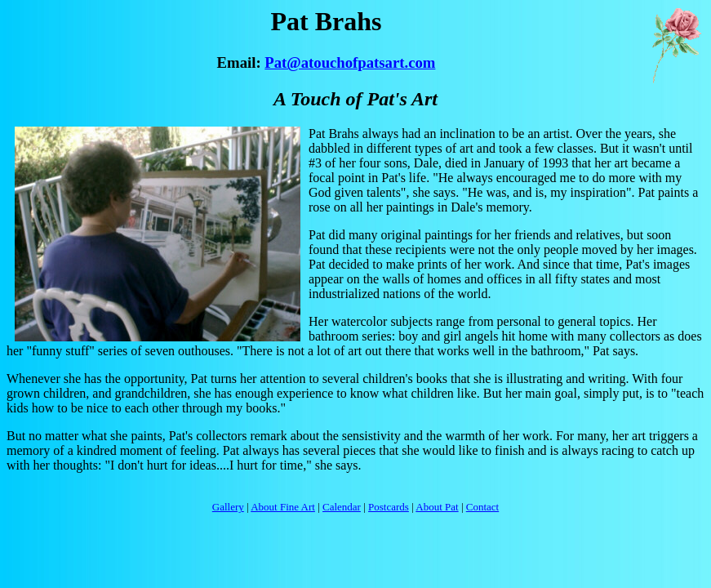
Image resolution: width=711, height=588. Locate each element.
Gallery (228, 507)
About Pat (437, 507)
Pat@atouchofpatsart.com (350, 62)
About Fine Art (283, 507)
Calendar (342, 507)
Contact (482, 507)
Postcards (389, 507)
